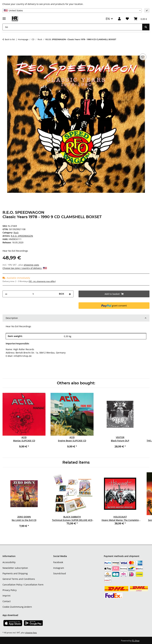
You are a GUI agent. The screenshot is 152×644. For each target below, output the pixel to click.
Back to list (10, 39)
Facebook (58, 562)
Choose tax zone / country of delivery (25, 268)
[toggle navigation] (4, 17)
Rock (16, 233)
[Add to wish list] (143, 57)
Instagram (59, 568)
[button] (119, 19)
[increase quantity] (70, 294)
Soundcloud (60, 573)
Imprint (6, 596)
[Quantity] (33, 294)
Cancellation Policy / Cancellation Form (23, 585)
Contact (7, 601)
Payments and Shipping (15, 573)
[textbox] (72, 11)
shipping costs (31, 265)
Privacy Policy (10, 590)
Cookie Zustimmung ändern (17, 607)
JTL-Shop (136, 641)
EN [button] (108, 19)
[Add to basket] (5, 49)
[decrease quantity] (6, 294)
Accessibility (9, 562)
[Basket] (140, 19)
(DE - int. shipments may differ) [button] (42, 281)
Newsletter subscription (15, 568)
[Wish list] (127, 19)
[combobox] (72, 11)
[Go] (72, 27)
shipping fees (31, 633)
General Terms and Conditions (19, 579)
